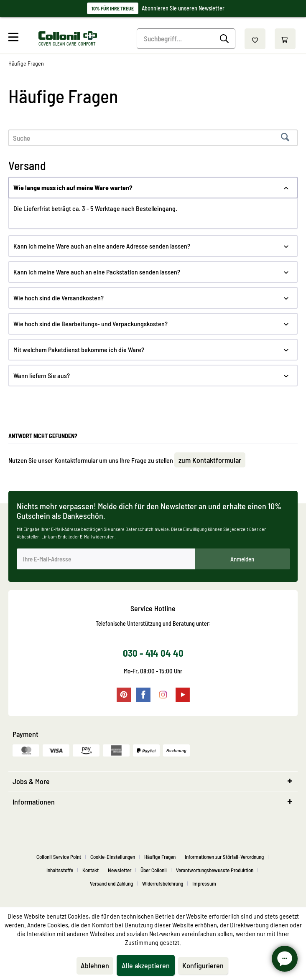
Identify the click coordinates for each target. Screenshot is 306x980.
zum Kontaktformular (210, 460)
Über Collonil (154, 870)
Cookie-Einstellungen (113, 857)
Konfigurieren (203, 965)
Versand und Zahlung (111, 884)
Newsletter (120, 870)
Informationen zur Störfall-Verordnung (224, 857)
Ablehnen (95, 965)
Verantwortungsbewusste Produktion (215, 870)
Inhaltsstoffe (60, 870)
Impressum (204, 884)
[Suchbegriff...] (186, 39)
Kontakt (91, 870)
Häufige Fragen (160, 857)
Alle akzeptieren (146, 965)
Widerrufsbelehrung (163, 884)
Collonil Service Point (59, 857)
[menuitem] (22, 39)
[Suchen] (226, 39)
